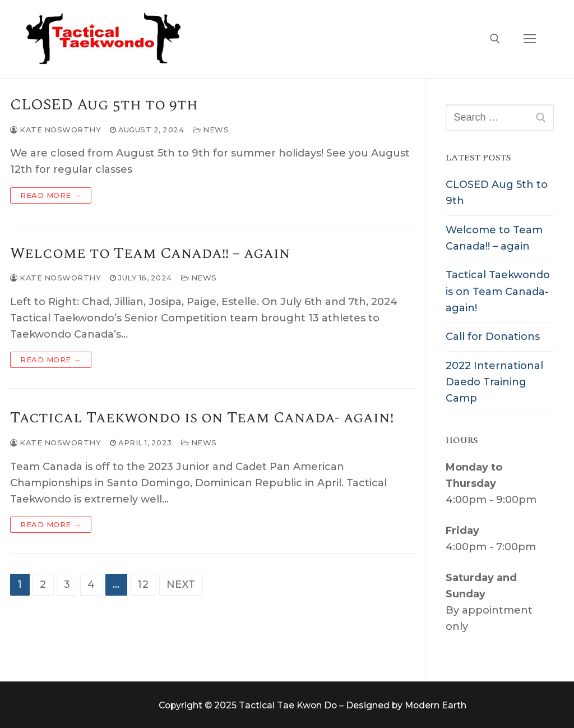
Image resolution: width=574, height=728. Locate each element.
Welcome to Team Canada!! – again (150, 254)
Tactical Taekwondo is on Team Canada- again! (202, 418)
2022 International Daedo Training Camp (494, 382)
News (211, 130)
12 (143, 584)
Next (181, 584)
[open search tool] (495, 39)
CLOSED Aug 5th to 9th (104, 105)
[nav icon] (529, 39)
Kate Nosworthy (55, 130)
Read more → (51, 195)
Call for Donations (493, 337)
